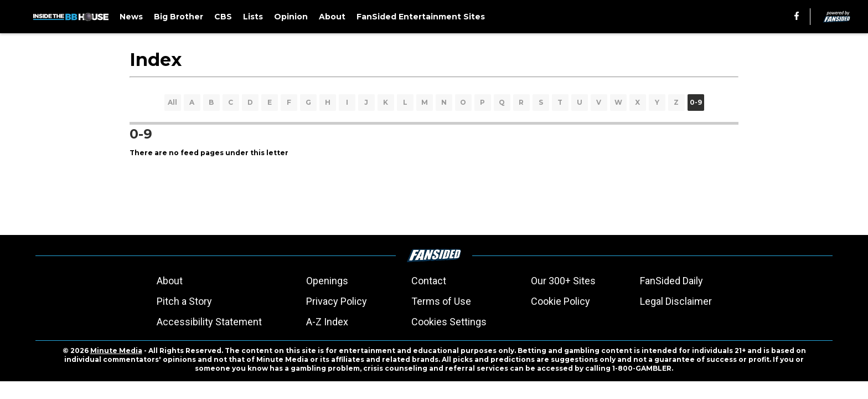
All (172, 102)
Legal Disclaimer (676, 301)
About (170, 281)
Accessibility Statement (209, 322)
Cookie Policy (560, 301)
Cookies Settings (449, 322)
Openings (327, 281)
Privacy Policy (337, 301)
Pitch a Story (184, 301)
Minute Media (116, 351)
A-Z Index (327, 322)
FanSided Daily (671, 281)
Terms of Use (441, 301)
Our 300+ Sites (563, 281)
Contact (429, 281)
